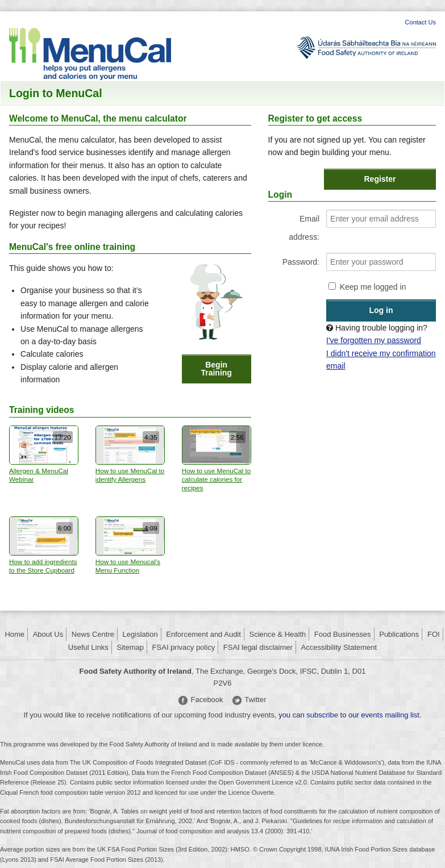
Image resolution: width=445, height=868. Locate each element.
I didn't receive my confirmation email (381, 360)
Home (14, 634)
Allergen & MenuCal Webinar (44, 454)
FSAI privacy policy (184, 647)
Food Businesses (343, 634)
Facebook (207, 700)
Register (380, 179)
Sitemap (130, 647)
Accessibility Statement (339, 647)
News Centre (93, 634)
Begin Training (216, 369)
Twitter (255, 700)
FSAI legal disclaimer (258, 647)
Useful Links (88, 647)
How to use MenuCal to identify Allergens (130, 454)
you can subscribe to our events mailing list (349, 715)
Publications (399, 634)
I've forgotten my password (374, 340)
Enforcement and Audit (203, 634)
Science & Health (278, 634)
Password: (301, 262)
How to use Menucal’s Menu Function (130, 545)
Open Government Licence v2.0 (263, 782)
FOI (434, 634)
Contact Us (421, 22)
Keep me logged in (373, 287)
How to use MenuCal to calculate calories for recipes (217, 459)
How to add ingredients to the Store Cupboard (44, 545)
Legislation (140, 634)
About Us (48, 634)
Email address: (304, 228)
